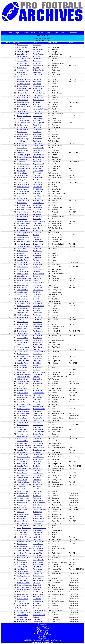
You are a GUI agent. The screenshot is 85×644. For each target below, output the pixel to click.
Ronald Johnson (38, 457)
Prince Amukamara (39, 86)
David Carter (37, 461)
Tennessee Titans (22, 61)
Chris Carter (37, 411)
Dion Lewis (37, 381)
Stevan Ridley (38, 207)
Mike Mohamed (38, 473)
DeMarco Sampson (39, 610)
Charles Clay (37, 439)
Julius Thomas (38, 336)
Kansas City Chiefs (23, 102)
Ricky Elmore (37, 491)
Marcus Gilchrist (38, 155)
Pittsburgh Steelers (23, 111)
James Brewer (38, 308)
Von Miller (36, 47)
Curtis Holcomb (38, 613)
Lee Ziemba (37, 599)
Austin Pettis (37, 219)
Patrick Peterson (38, 54)
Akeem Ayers (37, 130)
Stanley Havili (37, 590)
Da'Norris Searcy (39, 269)
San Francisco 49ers (23, 59)
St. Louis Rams (22, 75)
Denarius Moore (38, 379)
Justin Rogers (37, 512)
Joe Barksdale (38, 251)
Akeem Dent (37, 249)
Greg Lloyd (37, 583)
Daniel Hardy (37, 585)
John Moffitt (37, 212)
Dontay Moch (37, 191)
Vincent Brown (38, 228)
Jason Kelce (37, 478)
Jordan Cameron (38, 274)
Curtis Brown (37, 258)
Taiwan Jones (37, 326)
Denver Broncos (22, 47)
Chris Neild (37, 619)
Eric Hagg (36, 608)
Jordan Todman (38, 459)
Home (10, 33)
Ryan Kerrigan (38, 79)
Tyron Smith (37, 63)
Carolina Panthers (23, 45)
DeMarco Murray (38, 203)
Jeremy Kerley (38, 391)
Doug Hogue (37, 400)
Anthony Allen (37, 555)
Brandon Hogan (38, 265)
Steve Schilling (38, 500)
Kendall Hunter (38, 304)
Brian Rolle (37, 482)
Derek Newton (38, 530)
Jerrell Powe (37, 496)
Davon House (37, 340)
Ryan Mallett (37, 210)
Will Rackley (37, 214)
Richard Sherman (39, 393)
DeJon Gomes (38, 375)
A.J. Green (36, 52)
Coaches (48, 33)
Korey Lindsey (38, 514)
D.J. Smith (36, 466)
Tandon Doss (37, 322)
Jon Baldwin (37, 102)
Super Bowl (43, 636)
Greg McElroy (37, 516)
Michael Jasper (38, 601)
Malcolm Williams (39, 542)
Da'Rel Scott (37, 546)
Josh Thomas (37, 368)
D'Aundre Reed (38, 532)
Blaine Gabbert (38, 66)
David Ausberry (38, 592)
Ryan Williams (38, 127)
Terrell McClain (38, 189)
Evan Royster (37, 445)
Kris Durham (37, 285)
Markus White (37, 553)
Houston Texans (22, 68)
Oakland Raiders (22, 150)
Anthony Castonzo (39, 93)
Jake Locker (37, 61)
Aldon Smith (37, 59)
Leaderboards (72, 33)
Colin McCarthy (38, 290)
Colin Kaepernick (39, 123)
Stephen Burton (38, 581)
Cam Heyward (38, 111)
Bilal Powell (37, 329)
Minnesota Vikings (23, 70)
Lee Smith (36, 404)
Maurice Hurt (37, 537)
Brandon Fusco (38, 434)
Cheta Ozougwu (38, 622)
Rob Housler (37, 198)
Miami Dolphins (22, 77)
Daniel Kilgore (38, 413)
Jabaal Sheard (38, 125)
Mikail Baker (37, 535)
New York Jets (21, 109)
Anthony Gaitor (38, 548)
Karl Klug (36, 365)
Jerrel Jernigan (38, 230)
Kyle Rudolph (37, 139)
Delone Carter (38, 313)
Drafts (56, 33)
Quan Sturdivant (38, 432)
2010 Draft (38, 40)
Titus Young (37, 141)
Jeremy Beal (37, 606)
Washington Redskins (24, 79)
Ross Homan (37, 498)
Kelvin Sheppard (38, 196)
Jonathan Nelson (39, 564)
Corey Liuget (37, 84)
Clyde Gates (37, 294)
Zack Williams (38, 505)
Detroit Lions (21, 72)
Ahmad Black (37, 386)
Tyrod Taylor (37, 452)
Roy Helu (36, 281)
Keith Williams (38, 489)
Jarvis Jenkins (38, 134)
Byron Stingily (37, 441)
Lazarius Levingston (40, 510)
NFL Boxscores (42, 626)
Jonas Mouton (38, 180)
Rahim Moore (37, 143)
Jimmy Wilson (38, 578)
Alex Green (37, 260)
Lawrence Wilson (39, 420)
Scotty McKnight (38, 560)
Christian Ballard (38, 283)
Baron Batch (37, 571)
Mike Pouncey (38, 77)
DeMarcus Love (38, 425)
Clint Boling (37, 272)
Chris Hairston (38, 320)
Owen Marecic (38, 324)
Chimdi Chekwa (38, 299)
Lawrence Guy (38, 574)
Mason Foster (37, 233)
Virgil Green (37, 507)
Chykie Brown (38, 416)
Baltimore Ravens (22, 104)
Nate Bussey (37, 597)
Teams (33, 33)
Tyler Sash (36, 494)
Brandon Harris (38, 178)
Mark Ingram (37, 107)
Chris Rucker (37, 471)
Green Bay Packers (23, 114)
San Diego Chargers (23, 84)
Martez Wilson (38, 205)
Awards (63, 33)
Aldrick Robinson (39, 448)
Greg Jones (37, 464)
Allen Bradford (38, 468)
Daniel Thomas (38, 182)
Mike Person (37, 587)
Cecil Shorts (37, 301)
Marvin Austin (37, 159)
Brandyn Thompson (39, 528)
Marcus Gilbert (38, 185)
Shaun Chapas (38, 544)
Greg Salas (37, 297)
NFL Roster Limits (42, 632)
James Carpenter (39, 100)
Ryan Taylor (37, 539)
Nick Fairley (37, 72)
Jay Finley (36, 603)
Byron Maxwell (38, 436)
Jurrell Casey (37, 217)
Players (40, 33)
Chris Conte (37, 253)
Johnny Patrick (38, 242)
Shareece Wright (38, 244)
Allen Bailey (37, 237)
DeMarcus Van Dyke (40, 226)
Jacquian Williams (39, 503)
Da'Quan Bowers (39, 157)
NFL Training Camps (42, 630)
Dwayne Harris (38, 443)
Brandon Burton (38, 358)
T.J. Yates (36, 388)
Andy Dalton (37, 120)
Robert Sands (37, 347)
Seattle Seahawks (23, 100)
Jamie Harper (37, 338)
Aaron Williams (38, 118)
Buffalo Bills (20, 49)
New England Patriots (24, 82)
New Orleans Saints (23, 98)
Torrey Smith (37, 173)
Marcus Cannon (38, 356)
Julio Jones (37, 56)
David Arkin (37, 292)
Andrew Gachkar (38, 576)
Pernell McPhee (38, 418)
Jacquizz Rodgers (39, 372)
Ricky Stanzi (37, 349)
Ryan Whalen (37, 423)
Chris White (37, 427)
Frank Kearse (37, 569)
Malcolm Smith (38, 594)
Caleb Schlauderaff (39, 450)
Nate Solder (37, 82)
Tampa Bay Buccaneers (24, 88)
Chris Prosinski (38, 317)
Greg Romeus (38, 558)
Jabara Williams (38, 562)
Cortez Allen (37, 333)
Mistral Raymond (39, 429)
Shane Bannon (38, 551)
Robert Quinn (37, 75)
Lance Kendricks (38, 148)
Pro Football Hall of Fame (42, 634)
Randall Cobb (37, 187)
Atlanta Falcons (22, 56)
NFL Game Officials (42, 628)
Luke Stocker (37, 278)
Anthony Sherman (39, 352)
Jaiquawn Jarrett (38, 164)
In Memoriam (42, 624)
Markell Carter (38, 484)
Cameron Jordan (38, 98)
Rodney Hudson (38, 166)
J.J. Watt (36, 68)
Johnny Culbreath (39, 519)
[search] (33, 26)
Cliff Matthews (38, 567)
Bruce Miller (37, 523)
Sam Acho (36, 276)
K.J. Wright (37, 267)
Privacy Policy (43, 638)
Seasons (26, 33)
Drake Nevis (37, 239)
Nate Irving (37, 194)
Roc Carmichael (38, 331)
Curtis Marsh (37, 246)
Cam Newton (37, 45)
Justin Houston (38, 201)
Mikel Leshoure (38, 171)
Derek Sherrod (38, 114)
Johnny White (37, 345)
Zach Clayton (37, 526)
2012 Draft (47, 40)
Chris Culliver (37, 223)
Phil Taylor (36, 91)
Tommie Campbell (39, 615)
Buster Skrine (37, 354)
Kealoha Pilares (38, 342)
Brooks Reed (37, 136)
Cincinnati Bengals (23, 52)
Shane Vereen (38, 169)
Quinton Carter (38, 288)
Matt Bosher (37, 480)
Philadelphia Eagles (23, 95)
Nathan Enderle (38, 407)
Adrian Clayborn (38, 88)
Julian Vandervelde (39, 409)
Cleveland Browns (23, 91)
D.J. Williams (37, 363)
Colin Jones (37, 475)
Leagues (17, 33)
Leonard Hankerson (39, 221)
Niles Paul (36, 395)
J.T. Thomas (37, 487)
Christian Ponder (38, 70)
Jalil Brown (37, 310)
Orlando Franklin (38, 146)
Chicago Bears (21, 162)
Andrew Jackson (38, 521)
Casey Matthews (38, 306)
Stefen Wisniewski (39, 150)
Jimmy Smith (37, 104)
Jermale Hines (38, 402)
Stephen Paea (38, 162)
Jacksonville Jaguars (23, 66)
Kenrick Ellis (37, 255)
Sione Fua (36, 262)
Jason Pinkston (38, 384)
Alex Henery (37, 315)
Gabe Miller (37, 361)
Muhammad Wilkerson (40, 109)
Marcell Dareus (38, 49)
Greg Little (36, 175)
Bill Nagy (36, 617)
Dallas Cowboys (22, 63)
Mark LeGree (37, 397)
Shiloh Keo (37, 370)
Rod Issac (36, 377)
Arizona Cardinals (22, 54)
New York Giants (22, 86)
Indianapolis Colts (22, 93)
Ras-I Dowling (38, 116)
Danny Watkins (38, 95)
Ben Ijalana (37, 152)
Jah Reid (36, 235)
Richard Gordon (38, 455)
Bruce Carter (37, 132)
